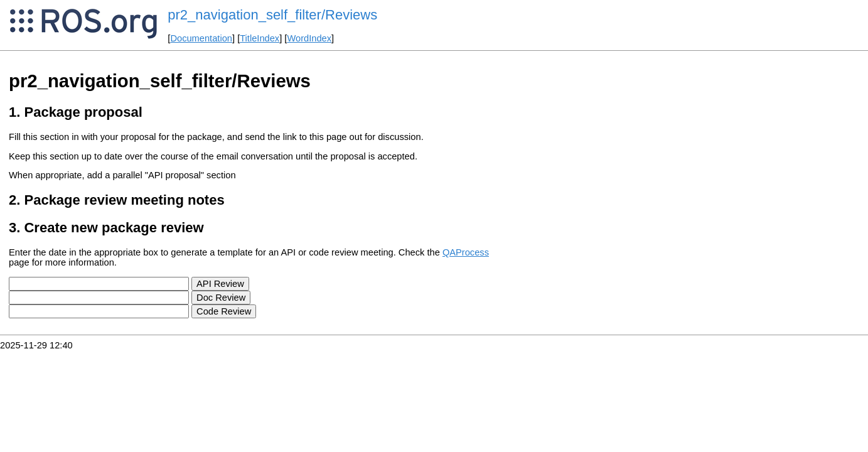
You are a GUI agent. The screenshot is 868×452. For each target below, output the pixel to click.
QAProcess (466, 252)
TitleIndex (260, 38)
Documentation (201, 38)
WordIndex (309, 38)
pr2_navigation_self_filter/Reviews (272, 15)
